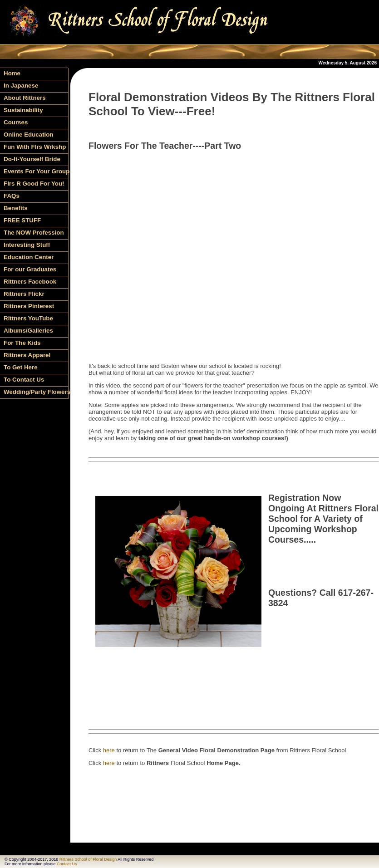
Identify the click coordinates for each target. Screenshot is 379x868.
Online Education (29, 135)
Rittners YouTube (28, 318)
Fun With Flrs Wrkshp (35, 147)
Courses (16, 122)
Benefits (16, 208)
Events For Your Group (36, 171)
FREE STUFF (22, 220)
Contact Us (67, 864)
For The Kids (22, 343)
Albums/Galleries (28, 331)
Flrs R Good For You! (34, 184)
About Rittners (25, 98)
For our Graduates (30, 269)
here (109, 750)
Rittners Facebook (30, 282)
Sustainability (23, 110)
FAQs (12, 196)
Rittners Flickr (24, 294)
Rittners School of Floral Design (88, 859)
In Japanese (21, 86)
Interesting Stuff (27, 245)
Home (12, 73)
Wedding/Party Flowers (36, 392)
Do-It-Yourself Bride (32, 159)
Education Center (29, 257)
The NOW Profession (34, 233)
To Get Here (21, 367)
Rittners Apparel (27, 355)
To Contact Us (24, 380)
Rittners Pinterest (29, 306)
